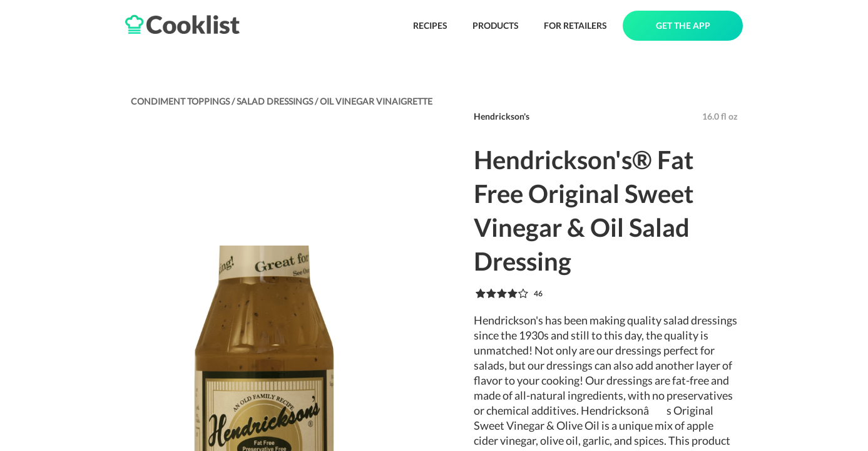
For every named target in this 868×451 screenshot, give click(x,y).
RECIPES (430, 25)
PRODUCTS (496, 25)
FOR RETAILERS (575, 25)
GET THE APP (683, 25)
